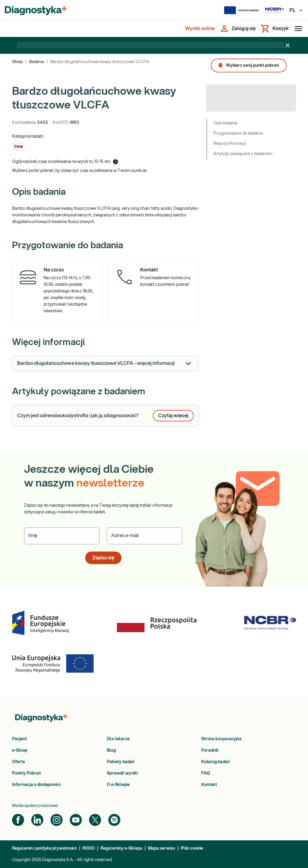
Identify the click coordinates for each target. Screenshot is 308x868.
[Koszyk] (275, 29)
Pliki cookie (192, 848)
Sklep (17, 62)
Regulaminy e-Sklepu (121, 848)
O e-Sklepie (118, 785)
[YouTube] (76, 820)
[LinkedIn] (37, 820)
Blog (111, 750)
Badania (37, 62)
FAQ (206, 773)
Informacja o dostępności (36, 785)
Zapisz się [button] (103, 558)
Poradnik (210, 750)
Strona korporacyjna (221, 739)
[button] (19, 147)
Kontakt (209, 785)
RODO (89, 848)
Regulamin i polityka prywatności (44, 848)
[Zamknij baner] (288, 45)
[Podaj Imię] (62, 536)
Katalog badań (216, 762)
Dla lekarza (118, 739)
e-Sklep (20, 750)
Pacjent (19, 739)
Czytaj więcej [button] (173, 416)
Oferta (18, 762)
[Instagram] (57, 820)
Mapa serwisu (162, 848)
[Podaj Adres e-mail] (145, 536)
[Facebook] (18, 820)
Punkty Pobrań (26, 773)
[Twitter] (95, 820)
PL (296, 10)
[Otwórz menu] (297, 29)
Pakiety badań (121, 762)
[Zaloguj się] (238, 29)
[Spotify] (114, 820)
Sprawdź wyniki (122, 773)
